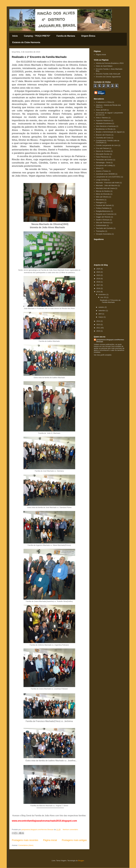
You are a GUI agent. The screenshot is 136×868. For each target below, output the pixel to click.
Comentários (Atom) (26, 845)
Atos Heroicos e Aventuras (106, 126)
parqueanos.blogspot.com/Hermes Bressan (110, 341)
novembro (102, 294)
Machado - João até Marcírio (107, 185)
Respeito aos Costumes (105, 214)
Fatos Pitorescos (102, 157)
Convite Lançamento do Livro (107, 145)
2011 (99, 328)
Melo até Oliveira (102, 197)
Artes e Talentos (102, 118)
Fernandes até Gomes (104, 160)
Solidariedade (101, 225)
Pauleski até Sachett (104, 205)
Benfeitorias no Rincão (104, 129)
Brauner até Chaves (103, 135)
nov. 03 (103, 297)
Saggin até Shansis (103, 217)
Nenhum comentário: (70, 830)
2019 (99, 279)
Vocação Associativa (104, 234)
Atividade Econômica (104, 123)
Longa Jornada (102, 180)
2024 (99, 272)
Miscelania (100, 200)
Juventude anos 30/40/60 (105, 174)
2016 (99, 288)
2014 (99, 321)
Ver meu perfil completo (103, 355)
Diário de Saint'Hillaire (104, 66)
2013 (99, 324)
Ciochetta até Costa (103, 138)
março (101, 317)
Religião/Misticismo (103, 211)
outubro (102, 307)
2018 (99, 282)
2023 (99, 275)
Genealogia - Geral (103, 163)
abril (100, 314)
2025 (99, 269)
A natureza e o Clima (104, 102)
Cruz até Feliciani (102, 148)
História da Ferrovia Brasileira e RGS (110, 63)
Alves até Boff (101, 110)
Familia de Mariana (66, 36)
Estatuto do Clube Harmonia (26, 42)
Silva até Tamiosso (103, 223)
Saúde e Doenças (103, 220)
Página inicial (50, 840)
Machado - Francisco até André (108, 183)
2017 (99, 285)
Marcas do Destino (103, 191)
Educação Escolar (103, 154)
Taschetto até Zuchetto (104, 228)
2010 (99, 331)
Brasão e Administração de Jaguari (109, 132)
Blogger (81, 861)
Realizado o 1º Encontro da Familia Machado (39, 57)
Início (15, 36)
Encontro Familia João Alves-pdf (108, 74)
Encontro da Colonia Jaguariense (108, 77)
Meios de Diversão (103, 194)
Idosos (98, 168)
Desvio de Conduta (103, 151)
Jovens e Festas (102, 171)
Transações (100, 231)
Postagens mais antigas (74, 840)
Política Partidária (103, 208)
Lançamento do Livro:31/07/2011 (108, 177)
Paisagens (100, 203)
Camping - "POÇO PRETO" (37, 36)
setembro (102, 311)
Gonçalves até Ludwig (104, 165)
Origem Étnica (88, 36)
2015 (99, 292)
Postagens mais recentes (25, 840)
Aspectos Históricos (103, 120)
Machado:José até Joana (105, 188)
